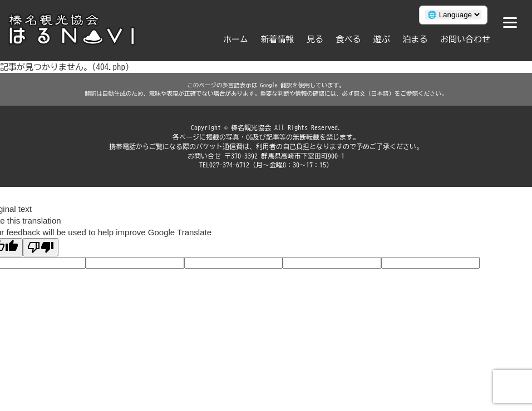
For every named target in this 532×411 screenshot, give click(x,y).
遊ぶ (382, 39)
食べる (349, 39)
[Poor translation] (41, 247)
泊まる (415, 39)
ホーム (236, 39)
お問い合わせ (465, 39)
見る (315, 39)
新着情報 (278, 39)
